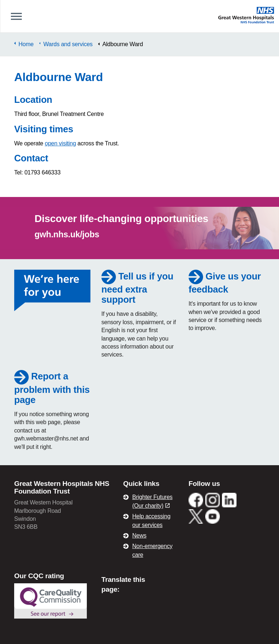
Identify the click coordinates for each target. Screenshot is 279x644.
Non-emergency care (152, 550)
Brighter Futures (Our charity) (152, 501)
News (139, 536)
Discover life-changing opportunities (121, 219)
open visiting (60, 143)
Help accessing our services (151, 521)
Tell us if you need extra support (137, 288)
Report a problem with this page (52, 388)
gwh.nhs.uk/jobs (67, 234)
